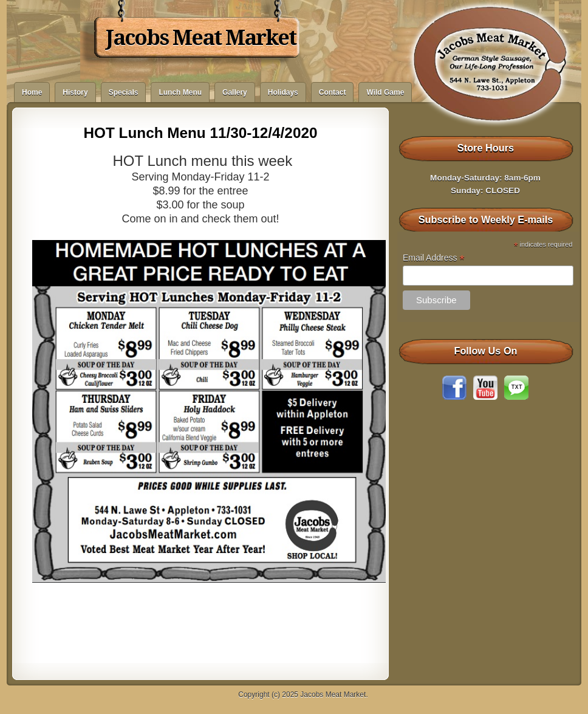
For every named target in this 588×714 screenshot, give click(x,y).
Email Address (434, 258)
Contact (333, 92)
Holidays (283, 92)
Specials (124, 92)
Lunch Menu (180, 92)
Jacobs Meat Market (201, 38)
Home (32, 92)
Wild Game (385, 92)
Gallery (235, 92)
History (75, 92)
